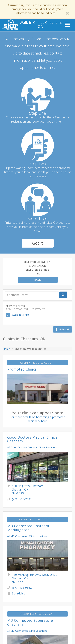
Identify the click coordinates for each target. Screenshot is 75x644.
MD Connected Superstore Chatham (30, 622)
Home (7, 349)
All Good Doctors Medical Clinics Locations (32, 447)
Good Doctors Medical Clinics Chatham (32, 439)
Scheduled (19, 593)
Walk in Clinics (21, 315)
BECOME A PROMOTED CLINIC (35, 363)
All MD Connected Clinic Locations (27, 536)
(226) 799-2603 (22, 499)
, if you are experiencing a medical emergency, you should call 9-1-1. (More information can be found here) (37, 9)
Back (37, 280)
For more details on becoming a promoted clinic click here (37, 419)
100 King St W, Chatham (27, 489)
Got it (37, 243)
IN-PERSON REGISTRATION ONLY (36, 519)
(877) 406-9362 (22, 588)
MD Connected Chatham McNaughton (28, 528)
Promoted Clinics (22, 369)
